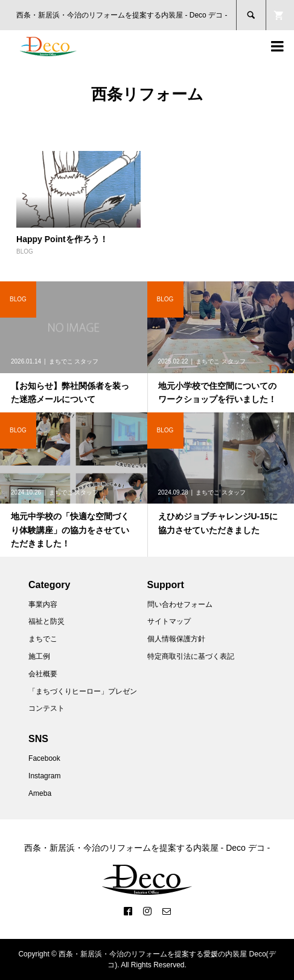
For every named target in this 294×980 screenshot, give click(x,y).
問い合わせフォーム (180, 604)
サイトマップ (169, 621)
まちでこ (43, 639)
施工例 (39, 656)
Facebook (44, 758)
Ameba (40, 793)
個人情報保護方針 (176, 639)
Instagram (44, 776)
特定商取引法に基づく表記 (191, 656)
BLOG (25, 251)
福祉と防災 (46, 621)
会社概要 (43, 674)
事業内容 (43, 604)
